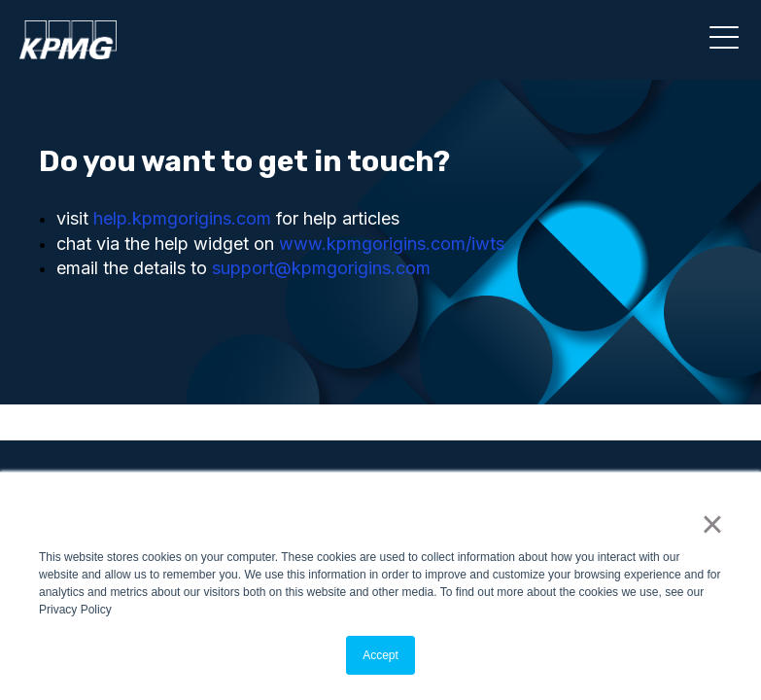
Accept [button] (380, 655)
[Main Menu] (720, 44)
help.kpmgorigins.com (182, 218)
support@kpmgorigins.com (321, 268)
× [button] (712, 524)
